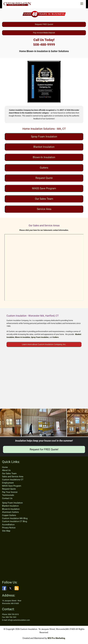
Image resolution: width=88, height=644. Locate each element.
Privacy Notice (9, 528)
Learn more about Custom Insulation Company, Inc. (44, 344)
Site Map (6, 531)
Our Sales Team (44, 199)
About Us (6, 470)
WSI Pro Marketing (56, 638)
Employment (8, 483)
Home (5, 467)
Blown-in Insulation (23, 337)
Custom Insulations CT (13, 480)
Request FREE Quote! (44, 24)
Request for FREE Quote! (44, 449)
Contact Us (7, 498)
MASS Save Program (44, 188)
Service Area (44, 209)
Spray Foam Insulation (44, 137)
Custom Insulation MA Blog (15, 518)
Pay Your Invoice (10, 492)
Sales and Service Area (13, 477)
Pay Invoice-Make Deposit (44, 33)
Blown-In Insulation (44, 157)
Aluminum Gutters (10, 512)
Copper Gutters (9, 515)
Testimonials (8, 495)
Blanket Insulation (44, 147)
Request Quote (44, 178)
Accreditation (8, 525)
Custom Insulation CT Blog (15, 521)
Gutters (44, 168)
